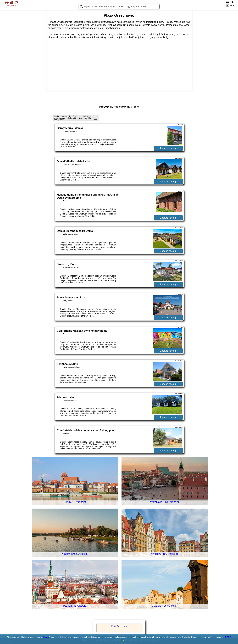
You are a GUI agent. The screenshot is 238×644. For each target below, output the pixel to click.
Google (46, 637)
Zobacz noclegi (168, 148)
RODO (228, 637)
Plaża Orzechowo (119, 626)
